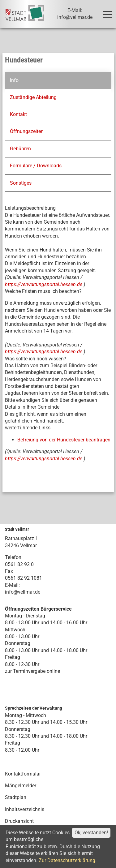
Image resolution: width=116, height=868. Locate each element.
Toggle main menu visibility (108, 12)
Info (14, 80)
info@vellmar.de (23, 592)
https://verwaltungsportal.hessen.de (44, 284)
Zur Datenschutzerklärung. (68, 860)
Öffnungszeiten (26, 131)
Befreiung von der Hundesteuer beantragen (64, 440)
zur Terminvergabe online (32, 671)
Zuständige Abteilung (33, 97)
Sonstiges (20, 183)
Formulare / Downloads (35, 166)
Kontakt (18, 114)
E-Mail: (12, 585)
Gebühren (20, 149)
